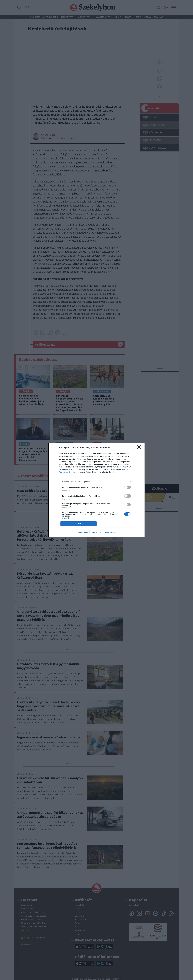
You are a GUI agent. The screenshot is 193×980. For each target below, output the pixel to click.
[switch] (128, 487)
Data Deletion (82, 532)
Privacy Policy (110, 532)
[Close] (140, 448)
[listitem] (97, 482)
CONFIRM (79, 523)
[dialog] (97, 490)
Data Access (96, 532)
